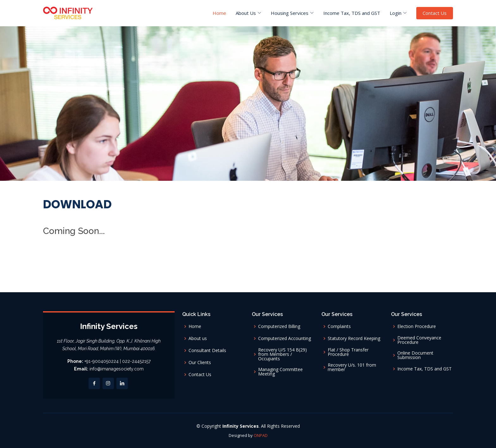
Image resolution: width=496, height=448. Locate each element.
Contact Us (435, 13)
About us (198, 338)
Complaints (339, 326)
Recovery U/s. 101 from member (352, 367)
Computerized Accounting (285, 338)
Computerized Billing (279, 326)
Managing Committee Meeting (280, 372)
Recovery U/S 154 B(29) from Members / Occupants (282, 354)
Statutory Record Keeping (354, 338)
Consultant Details (207, 350)
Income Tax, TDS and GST (352, 13)
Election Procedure (417, 326)
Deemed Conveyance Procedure (419, 340)
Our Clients (200, 363)
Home (219, 13)
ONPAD (261, 435)
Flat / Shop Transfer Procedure (348, 352)
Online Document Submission (415, 355)
